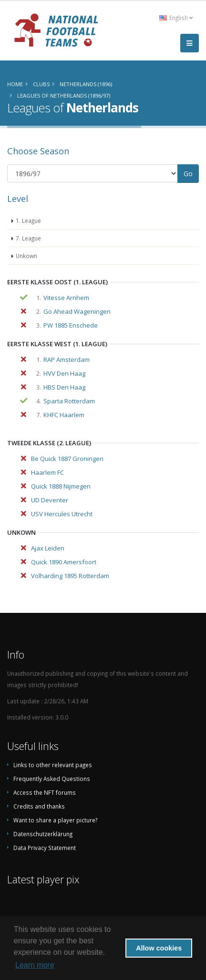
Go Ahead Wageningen (77, 311)
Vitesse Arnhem (66, 298)
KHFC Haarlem (64, 415)
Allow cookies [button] (159, 948)
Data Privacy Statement (45, 848)
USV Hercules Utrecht (62, 514)
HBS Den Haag (64, 387)
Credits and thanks (39, 806)
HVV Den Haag (64, 373)
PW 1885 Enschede (71, 325)
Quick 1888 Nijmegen (61, 486)
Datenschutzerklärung (43, 834)
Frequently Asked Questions (52, 779)
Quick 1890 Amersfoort (64, 562)
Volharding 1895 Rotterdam (70, 576)
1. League (28, 220)
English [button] (176, 18)
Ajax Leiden (48, 548)
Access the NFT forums (45, 792)
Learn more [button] (35, 965)
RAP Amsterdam (67, 360)
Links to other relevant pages (53, 765)
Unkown (26, 256)
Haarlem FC (47, 472)
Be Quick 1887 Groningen (67, 459)
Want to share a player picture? (55, 820)
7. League (28, 238)
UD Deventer (50, 500)
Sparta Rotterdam (69, 401)
